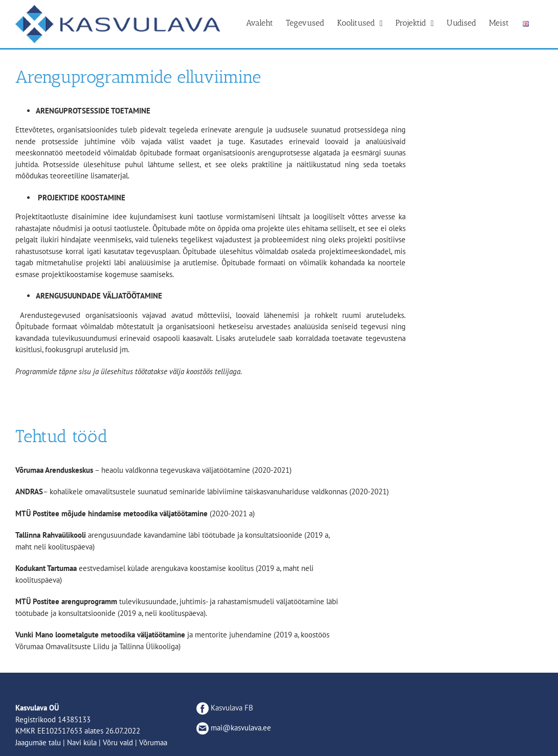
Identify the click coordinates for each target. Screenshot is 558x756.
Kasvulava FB (225, 708)
